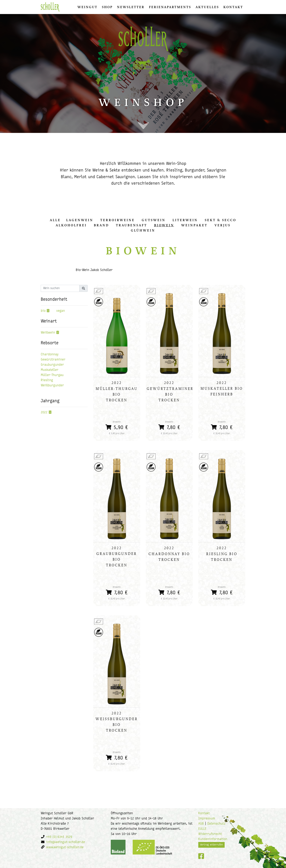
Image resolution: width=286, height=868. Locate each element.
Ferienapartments (170, 7)
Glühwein (143, 230)
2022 (44, 412)
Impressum (207, 819)
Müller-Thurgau (52, 375)
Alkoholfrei (71, 225)
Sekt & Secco (220, 220)
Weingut (87, 7)
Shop (107, 7)
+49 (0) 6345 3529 (59, 837)
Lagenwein (80, 220)
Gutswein (154, 220)
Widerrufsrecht (210, 834)
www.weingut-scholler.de (65, 847)
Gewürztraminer (53, 360)
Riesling (47, 380)
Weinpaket (194, 225)
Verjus (223, 225)
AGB (201, 824)
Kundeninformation (213, 839)
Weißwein (48, 333)
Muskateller (50, 370)
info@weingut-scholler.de (66, 842)
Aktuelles (207, 7)
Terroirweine (117, 220)
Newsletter (131, 7)
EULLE (202, 829)
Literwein (185, 220)
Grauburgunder (52, 365)
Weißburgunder (52, 386)
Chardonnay (50, 355)
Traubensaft (131, 225)
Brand (101, 225)
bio (43, 311)
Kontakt (233, 7)
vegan (61, 311)
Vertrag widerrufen (211, 845)
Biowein (164, 225)
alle (55, 220)
